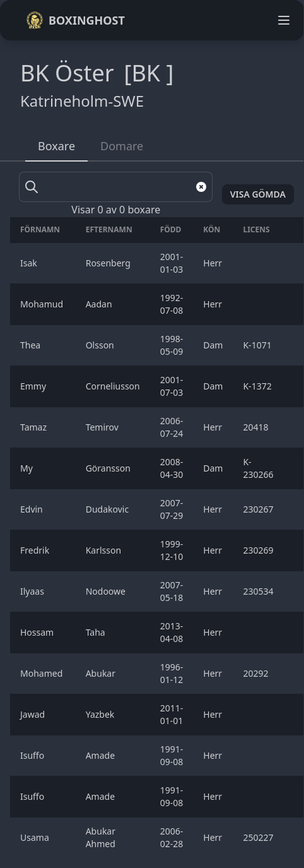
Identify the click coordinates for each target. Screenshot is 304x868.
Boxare (56, 146)
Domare (122, 146)
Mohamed (43, 673)
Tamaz (35, 427)
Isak (30, 263)
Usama (36, 837)
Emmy (34, 386)
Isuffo (33, 755)
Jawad (34, 714)
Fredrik (36, 550)
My (27, 468)
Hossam (38, 632)
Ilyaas (33, 591)
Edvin (32, 509)
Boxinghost (75, 20)
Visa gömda (258, 194)
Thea (32, 345)
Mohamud (43, 304)
